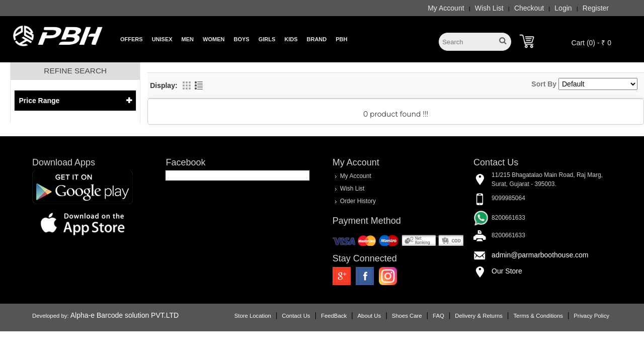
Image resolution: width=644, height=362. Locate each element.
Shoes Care (407, 316)
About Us (370, 316)
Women (214, 39)
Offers (132, 39)
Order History (358, 201)
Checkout (529, 8)
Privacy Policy (591, 316)
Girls (267, 39)
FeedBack (334, 316)
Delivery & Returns (479, 316)
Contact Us (296, 316)
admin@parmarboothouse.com (540, 255)
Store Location (253, 316)
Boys (241, 39)
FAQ (438, 316)
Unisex (162, 39)
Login (563, 8)
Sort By (544, 84)
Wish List (489, 8)
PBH (341, 39)
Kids (291, 39)
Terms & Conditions (538, 316)
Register (596, 8)
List (199, 85)
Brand (317, 39)
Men (188, 39)
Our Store (507, 271)
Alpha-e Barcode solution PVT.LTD (125, 315)
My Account (446, 8)
